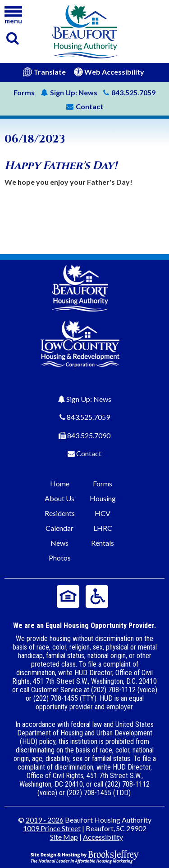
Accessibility (103, 837)
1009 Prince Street (52, 828)
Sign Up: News (89, 399)
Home (60, 483)
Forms (24, 92)
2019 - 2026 (45, 820)
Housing (103, 498)
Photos (60, 558)
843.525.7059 (88, 417)
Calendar (59, 528)
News (69, 92)
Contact (89, 453)
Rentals (103, 543)
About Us (59, 498)
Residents (60, 513)
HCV (103, 513)
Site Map (64, 837)
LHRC (103, 528)
